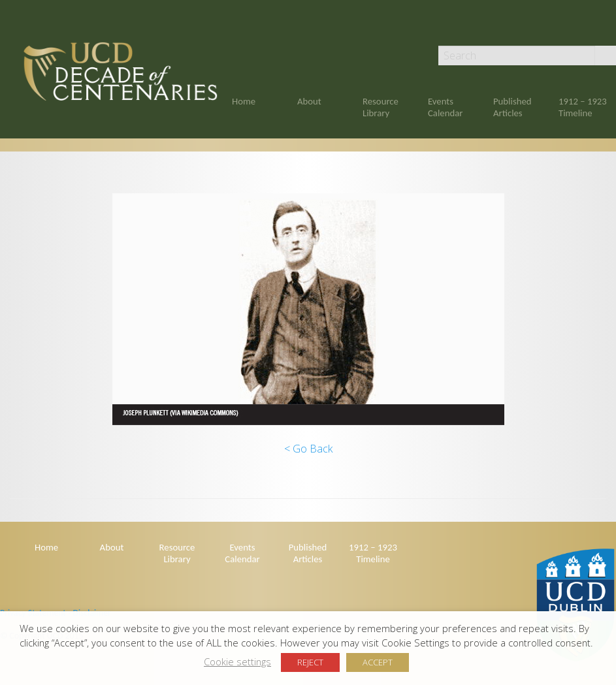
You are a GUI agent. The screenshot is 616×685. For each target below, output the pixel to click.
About (309, 101)
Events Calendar (445, 107)
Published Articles (512, 107)
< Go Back (308, 449)
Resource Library (381, 107)
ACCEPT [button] (378, 662)
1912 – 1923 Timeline (583, 107)
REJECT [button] (310, 662)
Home (244, 101)
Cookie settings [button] (237, 661)
